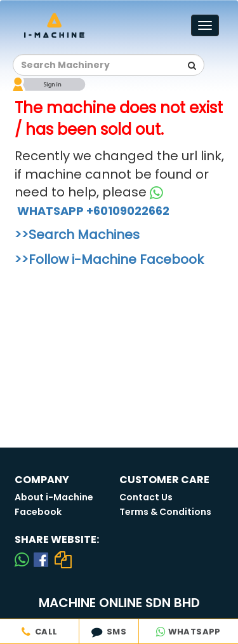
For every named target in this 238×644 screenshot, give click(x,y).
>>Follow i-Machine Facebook (109, 259)
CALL (40, 632)
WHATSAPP (188, 632)
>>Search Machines (77, 235)
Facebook (38, 512)
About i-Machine (54, 497)
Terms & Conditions (165, 512)
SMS (109, 632)
